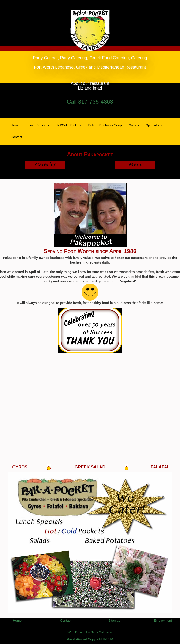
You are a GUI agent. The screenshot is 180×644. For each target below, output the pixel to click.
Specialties (154, 125)
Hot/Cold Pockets (68, 125)
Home (17, 125)
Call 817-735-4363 (90, 102)
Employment (163, 621)
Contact (16, 137)
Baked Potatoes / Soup (105, 125)
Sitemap (114, 621)
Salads (134, 125)
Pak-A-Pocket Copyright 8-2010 (90, 639)
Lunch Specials (38, 125)
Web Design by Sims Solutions (90, 632)
